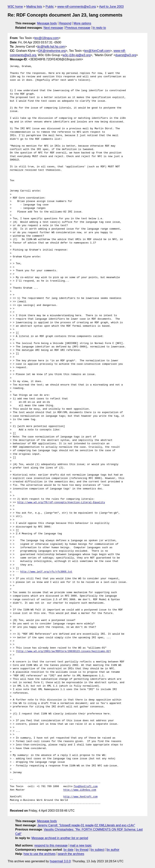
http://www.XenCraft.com (80, 797)
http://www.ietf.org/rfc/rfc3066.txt (46, 572)
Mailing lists (34, 7)
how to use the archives (40, 854)
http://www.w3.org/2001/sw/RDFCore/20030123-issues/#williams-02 (63, 651)
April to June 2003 (111, 7)
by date (68, 850)
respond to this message (51, 845)
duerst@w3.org (126, 55)
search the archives (71, 854)
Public (50, 7)
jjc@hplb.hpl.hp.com (51, 47)
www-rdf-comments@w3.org (77, 7)
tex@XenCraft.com (97, 51)
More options (83, 23)
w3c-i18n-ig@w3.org (77, 55)
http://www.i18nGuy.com (80, 790)
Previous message (78, 28)
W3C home (15, 7)
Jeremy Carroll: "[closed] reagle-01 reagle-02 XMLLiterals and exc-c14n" (86, 825)
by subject (97, 850)
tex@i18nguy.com (47, 38)
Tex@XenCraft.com (86, 787)
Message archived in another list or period (60, 838)
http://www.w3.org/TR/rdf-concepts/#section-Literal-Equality (61, 503)
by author (113, 850)
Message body (47, 23)
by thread (82, 850)
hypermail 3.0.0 (60, 861)
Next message (53, 28)
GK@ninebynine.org (52, 51)
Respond (65, 23)
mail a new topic (81, 845)
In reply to (99, 28)
